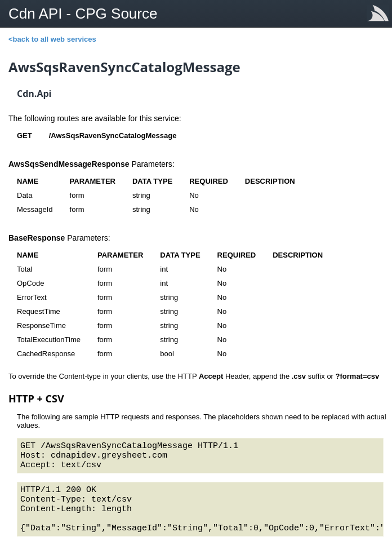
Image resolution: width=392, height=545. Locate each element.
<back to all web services (52, 39)
